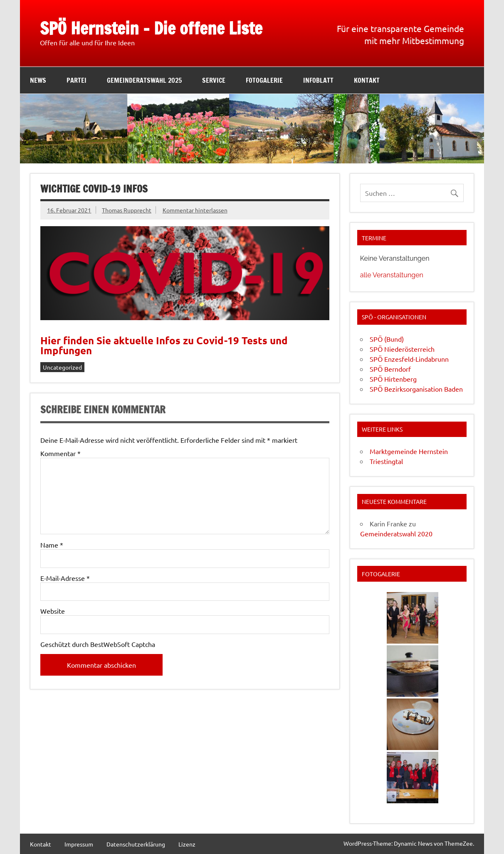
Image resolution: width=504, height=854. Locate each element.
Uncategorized (62, 367)
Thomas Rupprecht (127, 210)
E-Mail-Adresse (65, 578)
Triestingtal (386, 461)
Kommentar (61, 453)
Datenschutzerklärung (136, 844)
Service (214, 80)
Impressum (79, 844)
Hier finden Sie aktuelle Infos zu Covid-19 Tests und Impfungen (164, 345)
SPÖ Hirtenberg (393, 379)
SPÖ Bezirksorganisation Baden (416, 389)
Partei (77, 80)
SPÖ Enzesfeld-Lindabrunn (409, 359)
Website (53, 611)
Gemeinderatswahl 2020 (396, 533)
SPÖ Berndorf (390, 369)
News (38, 80)
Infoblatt (318, 80)
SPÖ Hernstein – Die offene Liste (151, 28)
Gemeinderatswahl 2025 (144, 80)
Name (52, 545)
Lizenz (187, 844)
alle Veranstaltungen (392, 275)
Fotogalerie (264, 80)
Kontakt (367, 80)
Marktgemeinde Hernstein (409, 451)
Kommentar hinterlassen (195, 210)
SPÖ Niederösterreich (402, 349)
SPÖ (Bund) (387, 339)
